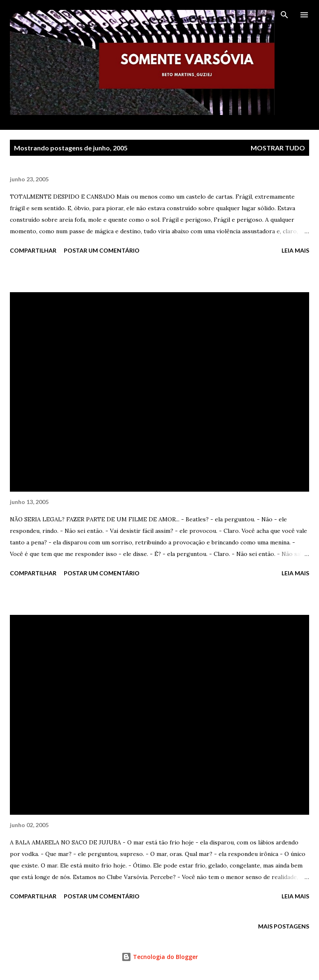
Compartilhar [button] (33, 250)
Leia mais (295, 250)
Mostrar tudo (278, 148)
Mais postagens (284, 926)
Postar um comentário (102, 250)
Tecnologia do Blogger (160, 957)
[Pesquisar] (284, 15)
